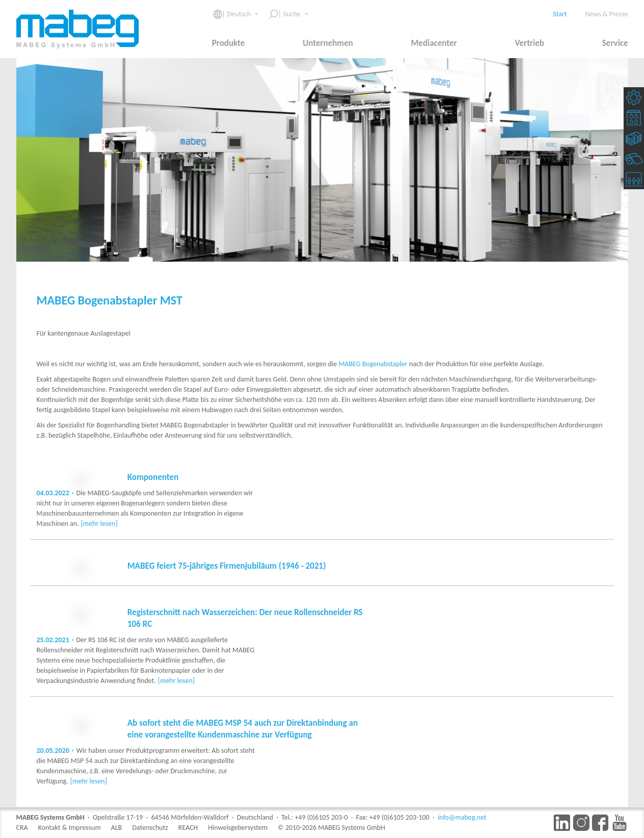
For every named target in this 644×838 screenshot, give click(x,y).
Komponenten (153, 477)
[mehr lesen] (214, 534)
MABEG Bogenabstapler (373, 364)
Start (560, 14)
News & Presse (607, 14)
